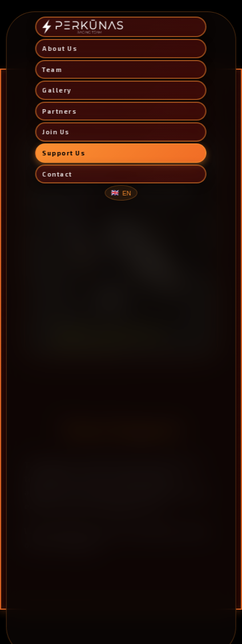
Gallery (57, 90)
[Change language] (121, 193)
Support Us (64, 153)
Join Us (56, 132)
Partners (60, 111)
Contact (57, 174)
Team (52, 69)
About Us (60, 48)
